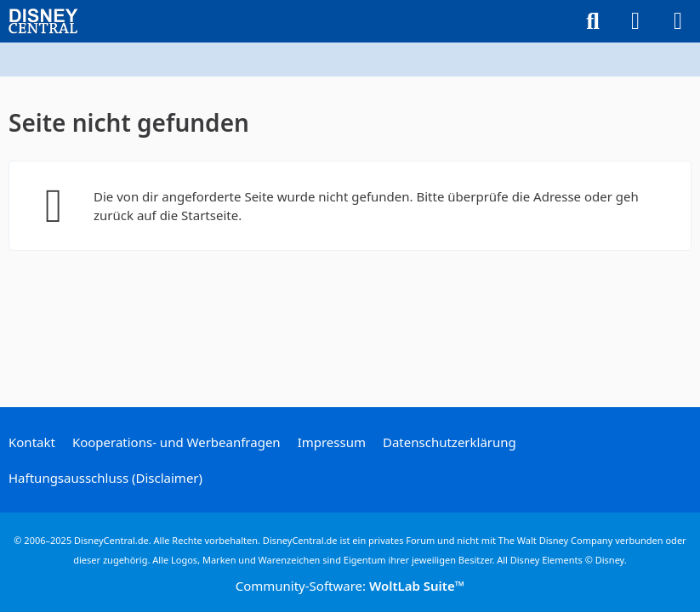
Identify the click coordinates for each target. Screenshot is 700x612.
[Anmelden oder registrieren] (635, 21)
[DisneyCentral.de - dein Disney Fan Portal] (43, 21)
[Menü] (678, 21)
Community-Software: (350, 586)
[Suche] (593, 21)
